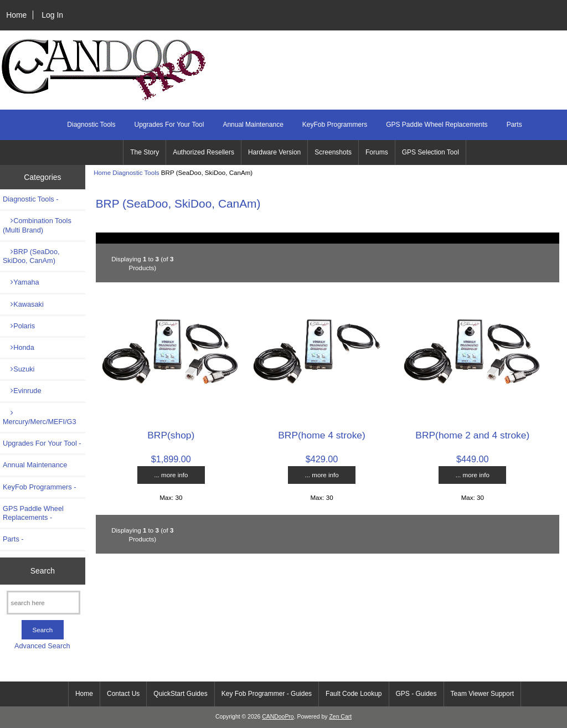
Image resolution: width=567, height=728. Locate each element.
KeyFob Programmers (335, 125)
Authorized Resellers (203, 152)
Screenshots (333, 152)
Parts (514, 125)
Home (16, 15)
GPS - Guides (416, 694)
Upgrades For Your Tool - (42, 443)
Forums (377, 152)
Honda (19, 347)
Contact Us (123, 694)
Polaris (19, 326)
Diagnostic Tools (136, 172)
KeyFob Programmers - (40, 487)
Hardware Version (274, 152)
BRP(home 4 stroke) (322, 435)
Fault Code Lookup (354, 694)
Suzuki (19, 369)
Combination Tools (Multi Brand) (37, 225)
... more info (171, 475)
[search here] (43, 603)
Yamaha (21, 282)
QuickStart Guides (180, 694)
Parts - (13, 539)
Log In (52, 15)
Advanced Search (42, 646)
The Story (145, 152)
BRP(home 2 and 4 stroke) (472, 435)
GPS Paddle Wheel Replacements (437, 125)
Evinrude (22, 391)
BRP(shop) (171, 435)
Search (43, 571)
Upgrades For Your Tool (169, 125)
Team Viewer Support (483, 694)
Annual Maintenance (253, 125)
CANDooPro (278, 717)
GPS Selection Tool (431, 152)
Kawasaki (23, 304)
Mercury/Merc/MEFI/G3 (39, 417)
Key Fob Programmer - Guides (267, 694)
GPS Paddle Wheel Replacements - (33, 513)
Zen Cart (340, 717)
